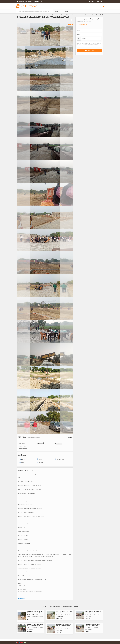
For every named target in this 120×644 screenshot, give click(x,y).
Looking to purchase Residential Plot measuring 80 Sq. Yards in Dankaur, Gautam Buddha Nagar (89, 45)
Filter (66, 11)
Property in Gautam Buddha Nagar (64, 15)
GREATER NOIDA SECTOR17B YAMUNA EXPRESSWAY (64, 612)
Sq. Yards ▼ (59, 444)
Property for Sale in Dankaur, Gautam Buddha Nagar (84, 15)
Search (56, 11)
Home (54, 15)
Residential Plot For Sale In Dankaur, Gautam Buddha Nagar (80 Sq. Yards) (64, 626)
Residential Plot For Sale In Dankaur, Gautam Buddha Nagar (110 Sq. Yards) (34, 613)
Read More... (22, 598)
